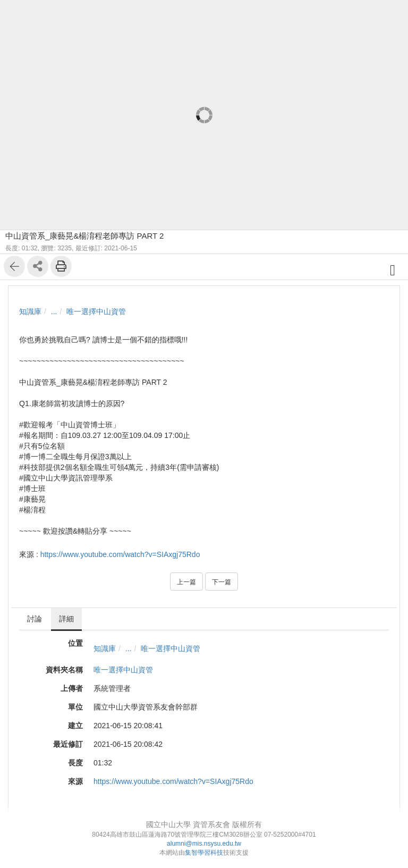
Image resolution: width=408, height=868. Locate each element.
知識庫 (30, 311)
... (54, 311)
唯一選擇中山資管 (96, 311)
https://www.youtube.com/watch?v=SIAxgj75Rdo (120, 554)
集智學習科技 (204, 853)
